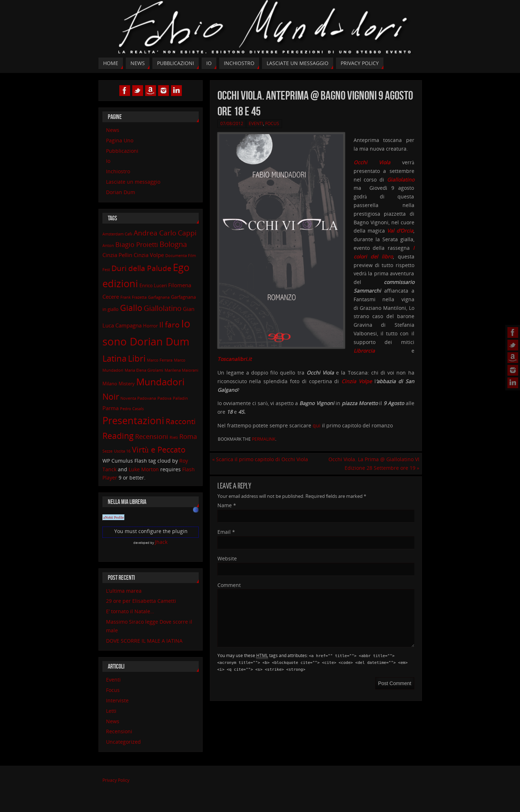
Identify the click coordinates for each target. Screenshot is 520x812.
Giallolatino (401, 180)
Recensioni (152, 436)
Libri (137, 358)
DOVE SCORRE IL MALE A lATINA (144, 641)
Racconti (181, 421)
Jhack (161, 542)
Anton (108, 246)
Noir (111, 397)
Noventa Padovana (138, 398)
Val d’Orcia (400, 231)
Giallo (131, 308)
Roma (188, 436)
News (113, 130)
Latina (114, 358)
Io (108, 161)
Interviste (117, 700)
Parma (111, 408)
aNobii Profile (114, 517)
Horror (150, 326)
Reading (118, 436)
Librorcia (364, 351)
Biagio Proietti (137, 244)
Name (227, 505)
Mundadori (160, 382)
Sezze (107, 451)
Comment (229, 585)
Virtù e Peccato (159, 449)
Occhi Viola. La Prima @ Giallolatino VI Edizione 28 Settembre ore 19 (374, 464)
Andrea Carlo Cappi (165, 233)
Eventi (256, 123)
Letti (111, 711)
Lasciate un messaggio (133, 182)
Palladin (180, 398)
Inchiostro (118, 171)
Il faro (169, 324)
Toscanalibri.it (234, 359)
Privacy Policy (116, 780)
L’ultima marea (124, 591)
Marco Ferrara (160, 360)
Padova (164, 398)
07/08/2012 (232, 123)
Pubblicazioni (122, 151)
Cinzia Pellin (117, 255)
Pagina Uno (120, 140)
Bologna (173, 244)
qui (317, 425)
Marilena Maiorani (181, 370)
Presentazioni (133, 421)
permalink (264, 439)
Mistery (127, 384)
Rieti (174, 437)
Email (226, 532)
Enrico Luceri (153, 285)
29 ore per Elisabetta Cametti (141, 601)
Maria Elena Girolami (144, 370)
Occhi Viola (372, 162)
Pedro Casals (132, 409)
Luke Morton (144, 469)
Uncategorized (123, 742)
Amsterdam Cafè (118, 234)
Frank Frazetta (134, 297)
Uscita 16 (122, 451)
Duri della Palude (141, 268)
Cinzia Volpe (149, 255)
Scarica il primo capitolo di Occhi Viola (260, 459)
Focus (272, 123)
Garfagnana (159, 297)
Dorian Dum (121, 192)
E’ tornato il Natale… (130, 611)
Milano (110, 384)
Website (227, 558)
